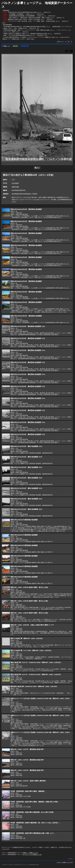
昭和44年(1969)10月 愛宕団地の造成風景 (24, 520)
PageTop (71, 859)
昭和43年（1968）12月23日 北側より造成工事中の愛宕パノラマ (32, 625)
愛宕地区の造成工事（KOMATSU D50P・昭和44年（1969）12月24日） (34, 686)
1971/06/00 (15, 183)
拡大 (37, 168)
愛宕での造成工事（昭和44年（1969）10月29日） (27, 638)
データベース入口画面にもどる (32, 855)
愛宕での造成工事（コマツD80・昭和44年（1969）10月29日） (31, 650)
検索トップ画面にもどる (30, 853)
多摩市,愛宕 (15, 187)
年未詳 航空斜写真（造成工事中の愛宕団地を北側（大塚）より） (33, 833)
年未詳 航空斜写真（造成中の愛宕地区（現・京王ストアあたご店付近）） (35, 823)
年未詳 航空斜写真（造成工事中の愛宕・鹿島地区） (28, 791)
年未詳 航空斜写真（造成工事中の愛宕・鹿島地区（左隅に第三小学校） (35, 802)
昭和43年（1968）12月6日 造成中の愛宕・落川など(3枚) (29, 587)
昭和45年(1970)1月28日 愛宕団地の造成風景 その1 (28, 326)
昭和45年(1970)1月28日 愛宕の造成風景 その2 (26, 446)
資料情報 (15, 46)
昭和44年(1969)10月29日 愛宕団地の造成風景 (26, 209)
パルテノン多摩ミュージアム (65, 862)
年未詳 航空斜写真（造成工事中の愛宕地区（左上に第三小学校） (33, 812)
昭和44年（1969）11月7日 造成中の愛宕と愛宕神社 (28, 781)
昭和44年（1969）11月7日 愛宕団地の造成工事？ (27, 749)
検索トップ (6, 46)
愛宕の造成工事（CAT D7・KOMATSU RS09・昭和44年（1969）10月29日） (36, 662)
